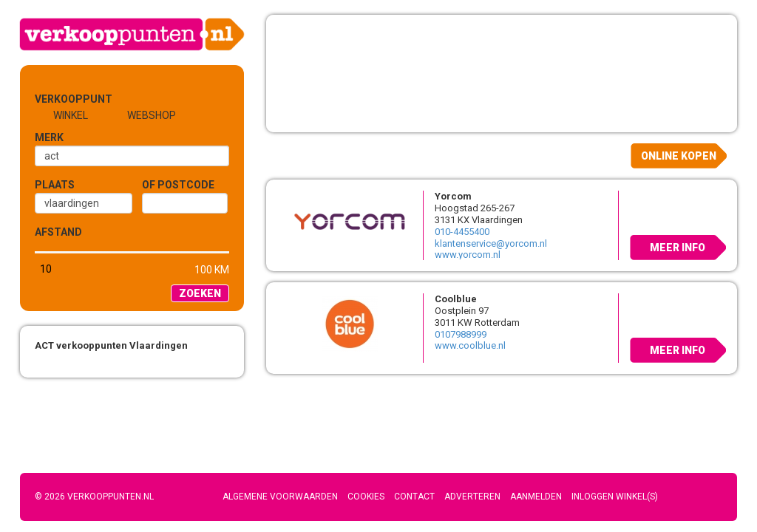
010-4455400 (462, 232)
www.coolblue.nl (470, 345)
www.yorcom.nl (468, 255)
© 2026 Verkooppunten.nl (94, 497)
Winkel (71, 115)
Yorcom (453, 196)
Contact (414, 497)
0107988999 (461, 334)
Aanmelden (536, 497)
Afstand (58, 232)
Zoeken (200, 293)
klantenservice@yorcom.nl (491, 243)
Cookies (366, 497)
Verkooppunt (59, 99)
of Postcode (178, 185)
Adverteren (472, 497)
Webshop (152, 115)
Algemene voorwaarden (280, 497)
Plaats (55, 185)
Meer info (678, 248)
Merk (49, 137)
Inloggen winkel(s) (615, 497)
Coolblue (456, 299)
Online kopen (679, 156)
